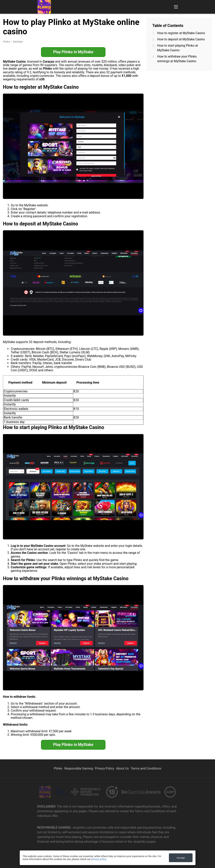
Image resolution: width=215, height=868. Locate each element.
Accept (181, 858)
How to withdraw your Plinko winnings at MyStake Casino (177, 59)
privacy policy (99, 859)
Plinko (6, 42)
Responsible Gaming (79, 768)
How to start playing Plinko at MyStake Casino (178, 48)
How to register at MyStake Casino (181, 33)
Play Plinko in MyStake (73, 52)
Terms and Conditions (146, 768)
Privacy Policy (105, 768)
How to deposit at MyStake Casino (181, 39)
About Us (122, 768)
